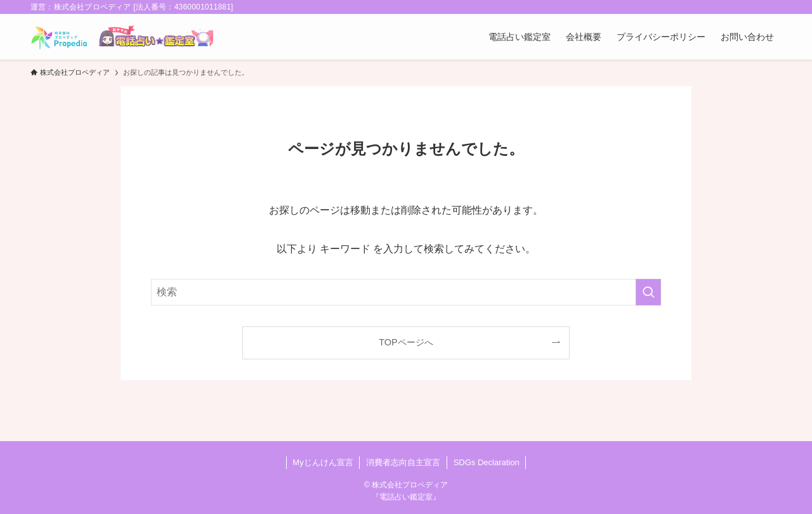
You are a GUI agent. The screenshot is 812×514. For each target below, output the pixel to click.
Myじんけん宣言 (323, 462)
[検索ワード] (406, 292)
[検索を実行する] (648, 292)
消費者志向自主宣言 (403, 462)
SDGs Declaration (487, 462)
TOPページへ (406, 342)
